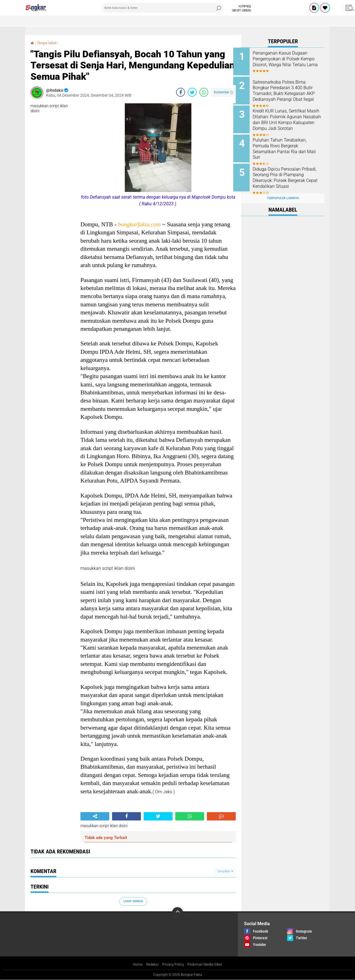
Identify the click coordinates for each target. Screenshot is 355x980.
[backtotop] (177, 913)
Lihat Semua (133, 901)
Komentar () (223, 92)
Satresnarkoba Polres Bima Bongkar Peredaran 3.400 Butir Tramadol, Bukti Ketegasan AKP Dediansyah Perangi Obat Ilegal (288, 93)
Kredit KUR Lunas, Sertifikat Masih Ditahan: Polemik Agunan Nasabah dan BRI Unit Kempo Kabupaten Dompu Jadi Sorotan (291, 120)
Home (135, 964)
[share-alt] (95, 816)
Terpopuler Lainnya (283, 192)
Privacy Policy (173, 964)
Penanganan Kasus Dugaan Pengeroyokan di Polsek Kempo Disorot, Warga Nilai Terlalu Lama (288, 62)
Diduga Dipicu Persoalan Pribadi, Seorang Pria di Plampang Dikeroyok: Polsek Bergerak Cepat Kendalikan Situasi (288, 176)
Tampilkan (225, 871)
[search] (162, 8)
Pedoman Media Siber (207, 964)
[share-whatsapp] (204, 92)
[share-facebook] (181, 92)
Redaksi (150, 964)
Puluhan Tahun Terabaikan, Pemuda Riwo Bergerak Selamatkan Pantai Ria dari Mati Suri (288, 146)
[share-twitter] (192, 92)
